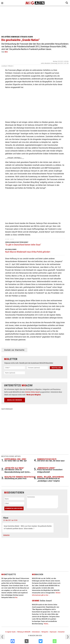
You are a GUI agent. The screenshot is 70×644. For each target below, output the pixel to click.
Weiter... (47, 624)
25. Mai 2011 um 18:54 (10, 520)
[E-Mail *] (15, 368)
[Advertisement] (35, 20)
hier (16, 597)
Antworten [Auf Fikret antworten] (6, 535)
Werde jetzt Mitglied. (34, 395)
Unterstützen (36, 632)
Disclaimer (61, 632)
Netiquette (45, 632)
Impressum (53, 632)
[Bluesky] (50, 642)
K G (6, 52)
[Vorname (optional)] (37, 368)
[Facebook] (22, 642)
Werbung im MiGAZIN (24, 632)
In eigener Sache (10, 632)
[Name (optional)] (15, 373)
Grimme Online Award (32, 392)
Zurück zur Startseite (14, 350)
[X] (36, 642)
